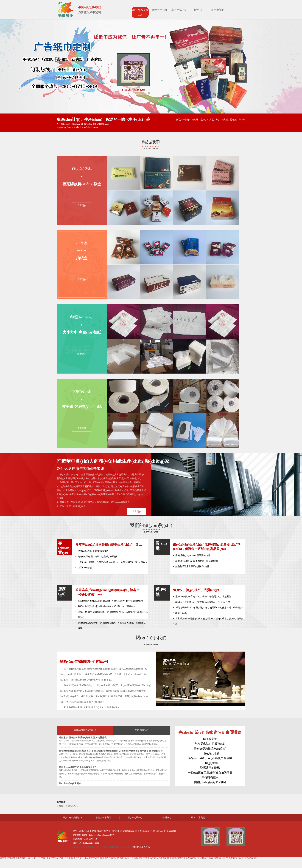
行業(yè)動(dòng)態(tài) (85, 730)
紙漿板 (60, 806)
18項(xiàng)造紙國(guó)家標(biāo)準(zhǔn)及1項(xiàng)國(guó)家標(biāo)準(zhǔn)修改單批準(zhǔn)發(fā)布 (111, 751)
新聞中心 (198, 10)
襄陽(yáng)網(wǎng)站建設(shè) (116, 847)
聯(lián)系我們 (218, 10)
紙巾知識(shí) (142, 730)
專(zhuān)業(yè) (64, 548)
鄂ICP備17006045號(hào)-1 (86, 847)
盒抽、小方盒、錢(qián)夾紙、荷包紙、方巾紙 (223, 120)
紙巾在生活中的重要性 (70, 784)
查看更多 (82, 206)
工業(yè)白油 (72, 806)
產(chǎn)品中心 (179, 10)
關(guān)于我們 (160, 10)
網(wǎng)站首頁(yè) (140, 12)
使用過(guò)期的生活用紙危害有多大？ (78, 767)
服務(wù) (62, 591)
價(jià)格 (161, 591)
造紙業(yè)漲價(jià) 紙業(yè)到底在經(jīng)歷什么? (83, 738)
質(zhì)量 (161, 546)
